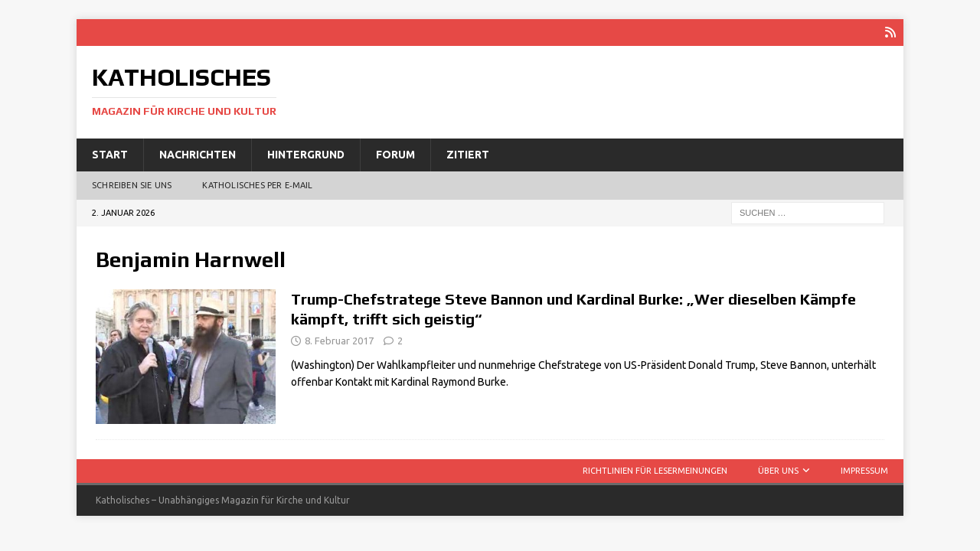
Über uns (778, 471)
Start (110, 155)
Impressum (864, 471)
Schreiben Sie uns (132, 185)
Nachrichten (198, 155)
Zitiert (468, 155)
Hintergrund (306, 155)
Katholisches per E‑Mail (257, 185)
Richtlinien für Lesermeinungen (655, 471)
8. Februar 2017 (339, 341)
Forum (395, 155)
